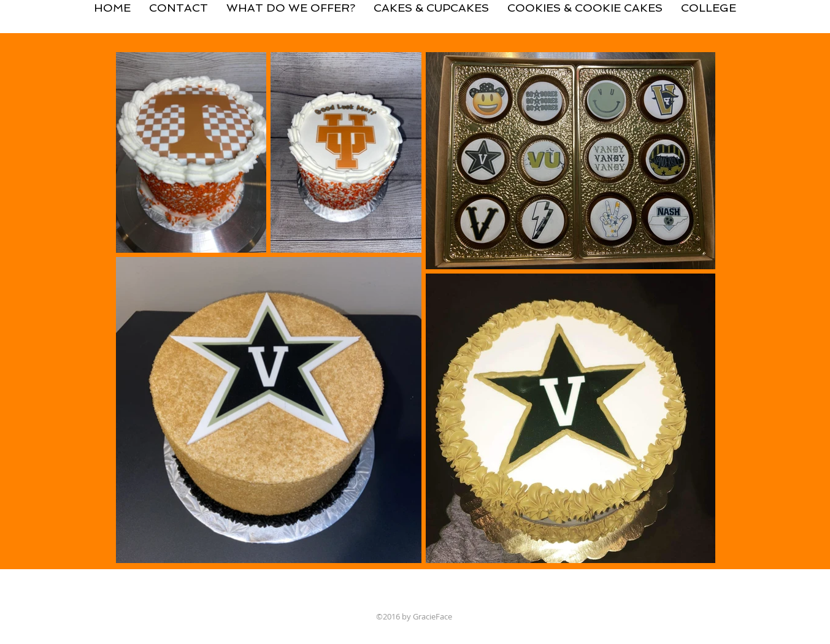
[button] (431, 3)
